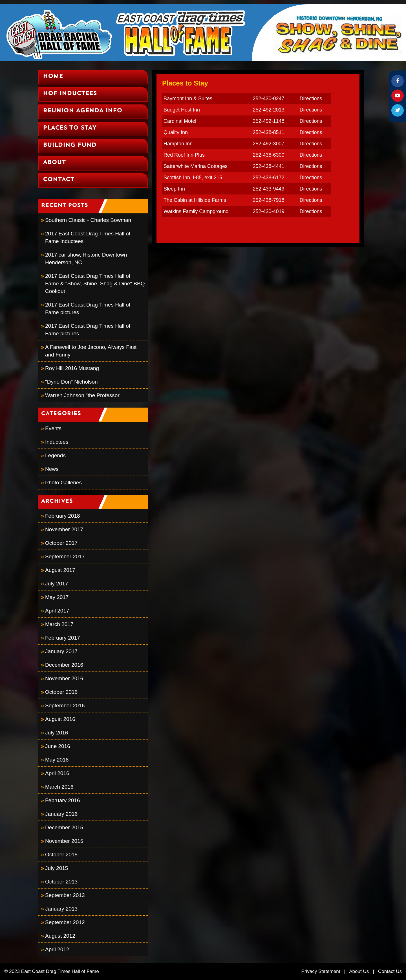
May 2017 (57, 597)
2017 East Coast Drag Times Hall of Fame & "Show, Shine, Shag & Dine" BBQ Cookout (95, 284)
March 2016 (59, 787)
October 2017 (61, 543)
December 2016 (64, 665)
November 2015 (64, 841)
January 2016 (61, 814)
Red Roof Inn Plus (184, 155)
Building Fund (70, 145)
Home (53, 76)
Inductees (57, 442)
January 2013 (61, 909)
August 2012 (60, 936)
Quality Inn (176, 132)
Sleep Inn (174, 189)
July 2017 (57, 584)
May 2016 (57, 760)
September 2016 (65, 706)
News (52, 469)
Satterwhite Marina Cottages (196, 166)
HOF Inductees (70, 94)
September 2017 (65, 556)
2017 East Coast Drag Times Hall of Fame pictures (88, 309)
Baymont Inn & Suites (188, 99)
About (54, 163)
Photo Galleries (63, 483)
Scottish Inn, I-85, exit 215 (193, 178)
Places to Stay (70, 128)
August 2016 (60, 719)
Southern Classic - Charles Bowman (88, 220)
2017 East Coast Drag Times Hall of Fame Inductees (88, 237)
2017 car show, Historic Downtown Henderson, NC (86, 259)
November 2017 (64, 529)
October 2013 (61, 882)
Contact (59, 180)
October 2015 (61, 855)
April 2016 (57, 773)
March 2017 (59, 624)
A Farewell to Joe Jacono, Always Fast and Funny (91, 351)
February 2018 (63, 516)
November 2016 (64, 678)
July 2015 (57, 868)
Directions (311, 99)
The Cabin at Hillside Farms (195, 200)
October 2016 (61, 692)
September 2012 (65, 922)
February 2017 (63, 638)
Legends (55, 455)
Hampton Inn (178, 144)
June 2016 (58, 746)
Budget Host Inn (182, 110)
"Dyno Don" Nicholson (71, 382)
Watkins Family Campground (196, 211)
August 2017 (60, 570)
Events (53, 428)
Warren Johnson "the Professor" (83, 395)
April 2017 (57, 611)
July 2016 (57, 733)
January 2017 (61, 651)
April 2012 (57, 949)
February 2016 (63, 800)
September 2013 (65, 895)
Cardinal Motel (180, 121)
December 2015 (64, 827)
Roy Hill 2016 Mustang (72, 368)
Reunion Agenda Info (82, 111)
